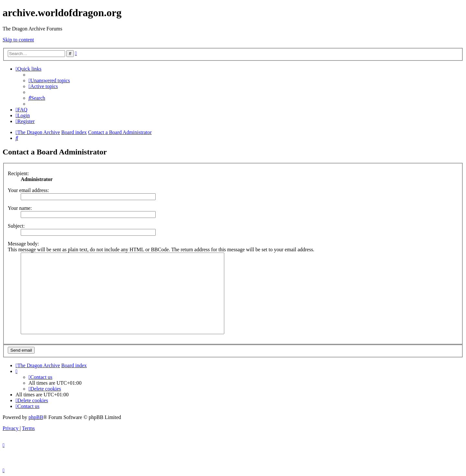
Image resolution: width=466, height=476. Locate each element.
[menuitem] (49, 80)
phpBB (36, 417)
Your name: (20, 208)
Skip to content (18, 40)
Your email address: (28, 190)
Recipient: (18, 173)
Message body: (23, 244)
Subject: (16, 226)
